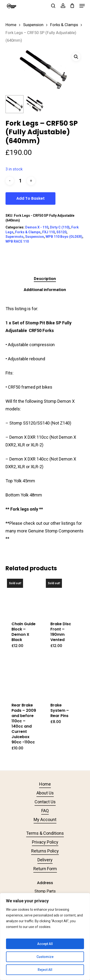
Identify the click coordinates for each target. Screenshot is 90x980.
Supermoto (15, 237)
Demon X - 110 (37, 227)
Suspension (33, 25)
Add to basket (30, 198)
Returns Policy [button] (45, 851)
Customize (45, 957)
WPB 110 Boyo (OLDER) (64, 237)
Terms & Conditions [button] (45, 833)
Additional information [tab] (45, 290)
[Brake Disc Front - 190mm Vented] (63, 596)
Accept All (45, 944)
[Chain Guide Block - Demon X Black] (24, 596)
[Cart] (72, 6)
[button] (82, 6)
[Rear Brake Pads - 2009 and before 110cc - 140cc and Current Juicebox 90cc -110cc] (24, 678)
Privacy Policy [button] (45, 842)
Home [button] (45, 784)
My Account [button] (45, 820)
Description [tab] (45, 279)
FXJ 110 (48, 232)
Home (11, 25)
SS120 (61, 232)
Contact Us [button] (45, 802)
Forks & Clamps (64, 25)
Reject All (45, 970)
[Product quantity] (20, 181)
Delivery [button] (45, 860)
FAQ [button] (45, 811)
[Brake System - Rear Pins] (63, 678)
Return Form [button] (45, 869)
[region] (45, 936)
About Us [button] (45, 793)
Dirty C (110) (60, 227)
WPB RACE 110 (17, 241)
